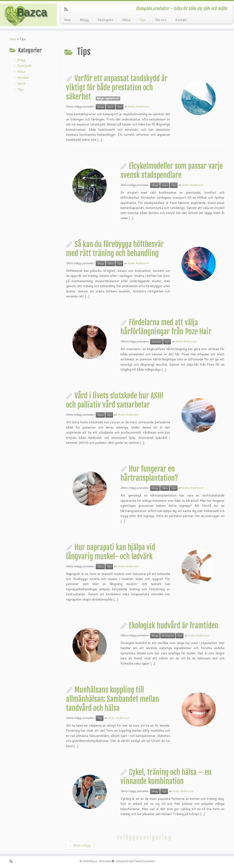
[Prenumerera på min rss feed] (68, 9)
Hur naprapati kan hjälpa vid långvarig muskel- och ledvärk (111, 552)
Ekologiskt (105, 20)
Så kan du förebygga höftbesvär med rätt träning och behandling (115, 249)
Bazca (93, 861)
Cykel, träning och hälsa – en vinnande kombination (166, 777)
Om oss (161, 20)
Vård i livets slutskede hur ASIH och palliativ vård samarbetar (115, 400)
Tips (143, 20)
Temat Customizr (144, 861)
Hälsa (126, 20)
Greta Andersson (138, 106)
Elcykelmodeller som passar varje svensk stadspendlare (172, 171)
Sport (21, 83)
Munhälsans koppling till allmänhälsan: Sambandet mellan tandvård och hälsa (113, 699)
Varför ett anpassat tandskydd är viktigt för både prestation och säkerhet (117, 88)
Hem (68, 20)
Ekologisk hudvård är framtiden (174, 626)
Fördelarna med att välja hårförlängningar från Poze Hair (166, 327)
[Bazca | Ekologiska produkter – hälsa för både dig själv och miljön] (27, 15)
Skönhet (23, 78)
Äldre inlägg (80, 845)
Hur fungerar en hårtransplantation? (149, 473)
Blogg (84, 20)
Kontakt (181, 20)
